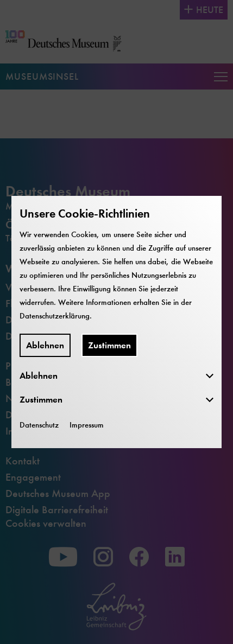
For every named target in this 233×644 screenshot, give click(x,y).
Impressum (87, 425)
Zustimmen (109, 345)
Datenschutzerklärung (55, 316)
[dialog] (117, 322)
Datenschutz (39, 425)
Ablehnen (45, 345)
